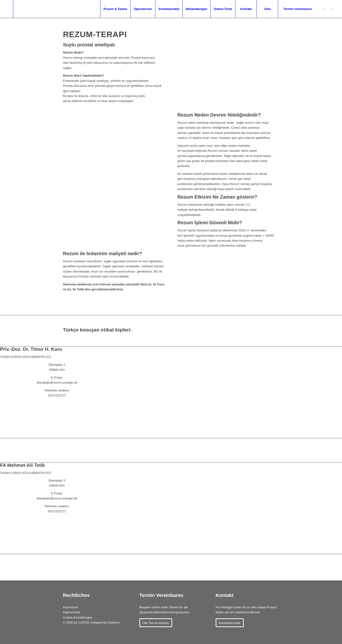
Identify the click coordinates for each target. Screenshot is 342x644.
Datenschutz (71, 612)
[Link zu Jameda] (324, 9)
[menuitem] (57, 9)
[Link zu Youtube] (332, 9)
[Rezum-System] (228, 110)
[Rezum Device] (228, 301)
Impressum (71, 607)
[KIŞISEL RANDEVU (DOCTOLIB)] (57, 410)
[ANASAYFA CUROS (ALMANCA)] (57, 429)
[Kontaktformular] (230, 623)
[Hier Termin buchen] (156, 623)
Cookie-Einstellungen (78, 617)
